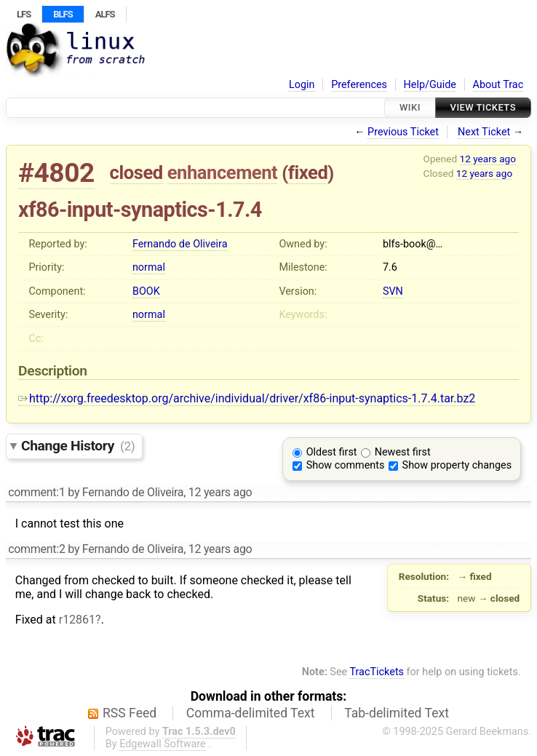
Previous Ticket (403, 132)
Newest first (403, 452)
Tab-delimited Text (397, 713)
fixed (308, 172)
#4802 (56, 173)
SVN (393, 291)
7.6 (390, 267)
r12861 (77, 620)
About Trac (498, 85)
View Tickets (483, 107)
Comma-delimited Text (251, 713)
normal (149, 267)
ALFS (105, 14)
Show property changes (457, 465)
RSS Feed (130, 713)
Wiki (410, 107)
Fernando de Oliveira (180, 244)
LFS (24, 14)
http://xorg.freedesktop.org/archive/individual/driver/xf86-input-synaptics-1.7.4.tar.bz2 (247, 398)
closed (136, 172)
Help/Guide (430, 85)
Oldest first (332, 452)
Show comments (346, 465)
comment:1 (36, 492)
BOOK (146, 291)
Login (302, 85)
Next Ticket (484, 132)
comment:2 (36, 549)
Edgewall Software (163, 744)
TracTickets (377, 672)
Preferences (359, 85)
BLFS (63, 14)
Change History (78, 446)
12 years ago (488, 159)
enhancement (223, 172)
